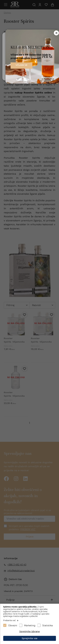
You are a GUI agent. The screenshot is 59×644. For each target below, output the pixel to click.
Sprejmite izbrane (30, 631)
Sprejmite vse (30, 638)
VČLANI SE (21, 65)
